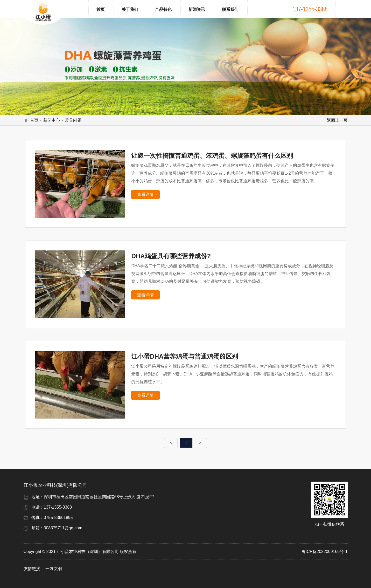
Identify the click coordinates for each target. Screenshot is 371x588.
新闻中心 (52, 120)
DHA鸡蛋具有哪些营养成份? (171, 256)
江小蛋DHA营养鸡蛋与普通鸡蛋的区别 (185, 356)
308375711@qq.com (63, 528)
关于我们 (130, 9)
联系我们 (230, 9)
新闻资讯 (197, 9)
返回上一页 (337, 120)
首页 (101, 9)
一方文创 (54, 569)
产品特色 (163, 9)
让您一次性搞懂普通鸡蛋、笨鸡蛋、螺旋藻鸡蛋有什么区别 (212, 156)
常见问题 (73, 120)
